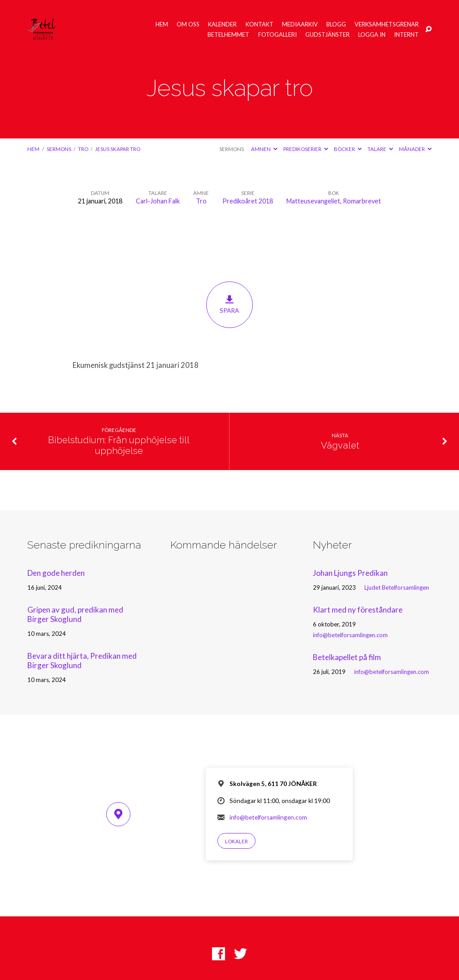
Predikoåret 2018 (248, 201)
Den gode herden (56, 573)
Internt (406, 35)
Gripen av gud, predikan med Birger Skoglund (75, 614)
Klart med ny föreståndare (358, 610)
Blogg (336, 24)
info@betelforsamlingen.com (350, 635)
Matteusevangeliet (313, 201)
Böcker (348, 149)
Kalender (222, 24)
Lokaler (236, 841)
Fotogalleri (277, 35)
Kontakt (260, 24)
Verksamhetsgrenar (387, 24)
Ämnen (264, 149)
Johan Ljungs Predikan (350, 573)
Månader (415, 149)
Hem (162, 24)
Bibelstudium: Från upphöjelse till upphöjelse (119, 446)
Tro (83, 149)
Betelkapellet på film (347, 657)
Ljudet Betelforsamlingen (397, 587)
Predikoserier (306, 149)
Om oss (188, 24)
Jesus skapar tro (118, 149)
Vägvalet (340, 445)
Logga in (372, 35)
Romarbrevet (362, 201)
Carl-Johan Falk (158, 201)
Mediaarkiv (300, 24)
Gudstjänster (327, 35)
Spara (229, 305)
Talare (380, 149)
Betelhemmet (228, 35)
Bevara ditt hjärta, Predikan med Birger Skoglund (82, 661)
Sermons (59, 149)
